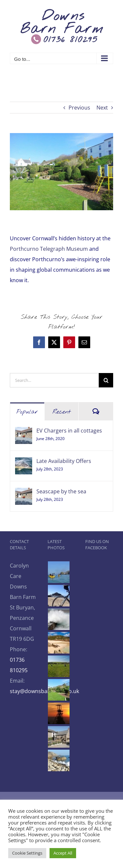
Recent (62, 412)
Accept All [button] (63, 853)
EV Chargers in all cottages (69, 431)
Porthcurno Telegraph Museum (50, 249)
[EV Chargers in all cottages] (24, 432)
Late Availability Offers (64, 461)
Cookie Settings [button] (27, 853)
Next (102, 108)
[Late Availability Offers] (24, 463)
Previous (79, 108)
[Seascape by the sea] (24, 493)
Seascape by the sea (61, 491)
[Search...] (54, 380)
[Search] (106, 380)
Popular (27, 412)
